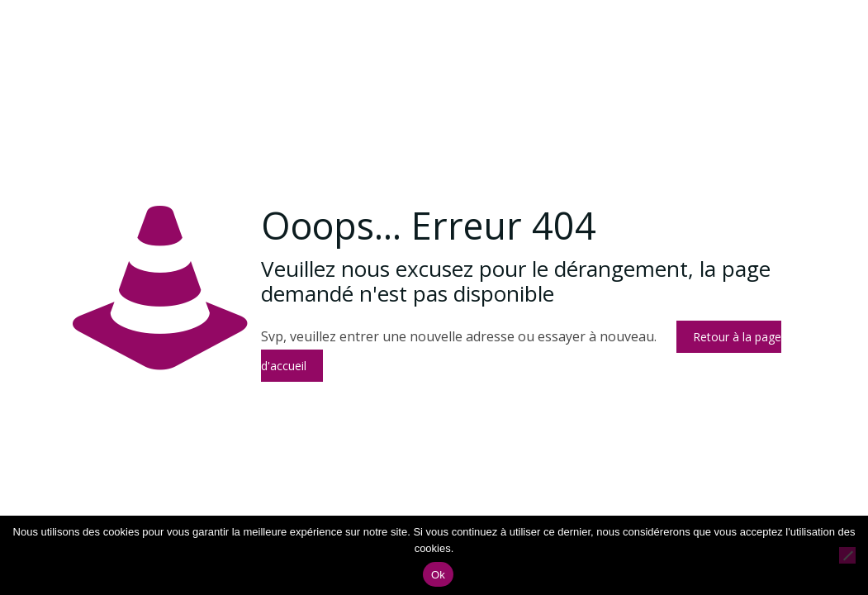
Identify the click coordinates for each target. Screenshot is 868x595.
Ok (438, 575)
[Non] (847, 555)
